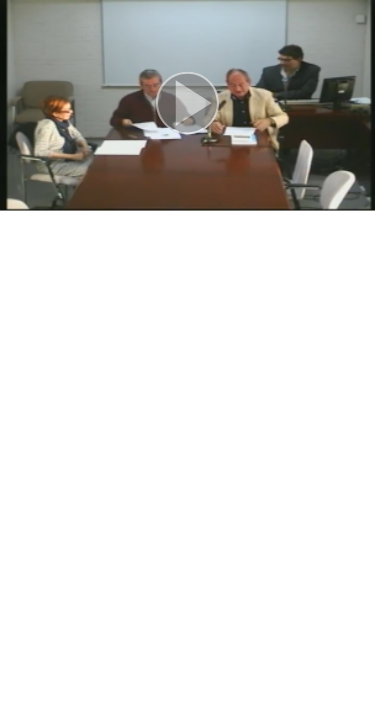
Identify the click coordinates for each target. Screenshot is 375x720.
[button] (187, 105)
